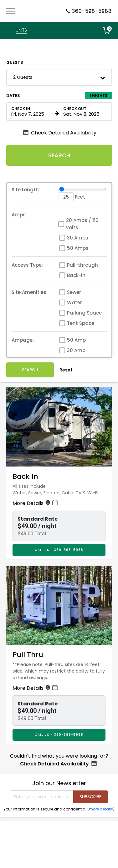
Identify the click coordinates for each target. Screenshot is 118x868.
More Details (36, 503)
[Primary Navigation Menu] (10, 11)
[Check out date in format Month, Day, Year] (84, 112)
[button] (59, 77)
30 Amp (76, 350)
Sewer (74, 292)
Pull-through (82, 265)
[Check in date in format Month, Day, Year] (32, 112)
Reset (66, 370)
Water (74, 303)
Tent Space (81, 323)
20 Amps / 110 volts (82, 224)
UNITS (21, 30)
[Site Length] (83, 189)
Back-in (76, 275)
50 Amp (76, 340)
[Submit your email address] (90, 797)
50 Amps (78, 248)
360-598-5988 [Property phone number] (92, 11)
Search (59, 155)
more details (101, 809)
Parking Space (84, 313)
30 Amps (78, 238)
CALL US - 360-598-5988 (59, 550)
